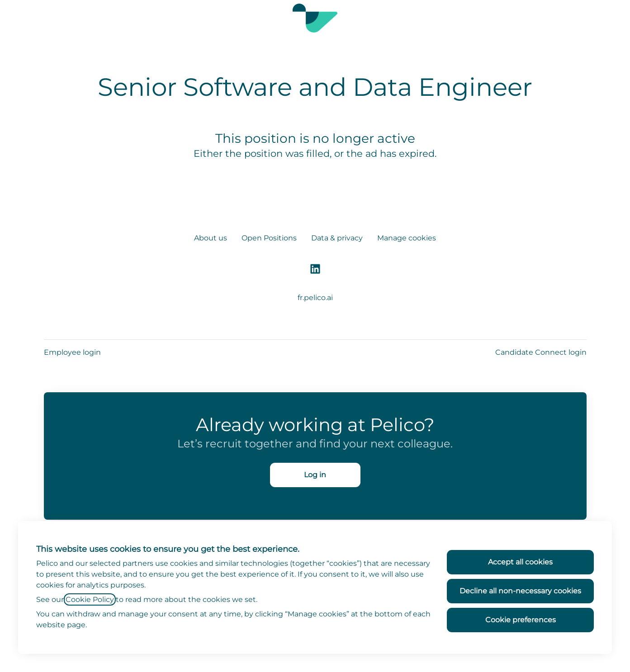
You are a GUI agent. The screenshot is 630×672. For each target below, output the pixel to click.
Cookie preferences (521, 620)
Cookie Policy (90, 599)
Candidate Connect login (541, 352)
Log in (315, 475)
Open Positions (269, 238)
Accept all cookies (520, 562)
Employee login (72, 352)
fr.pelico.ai (315, 298)
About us (211, 238)
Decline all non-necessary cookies (520, 591)
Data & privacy (337, 238)
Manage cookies (407, 238)
